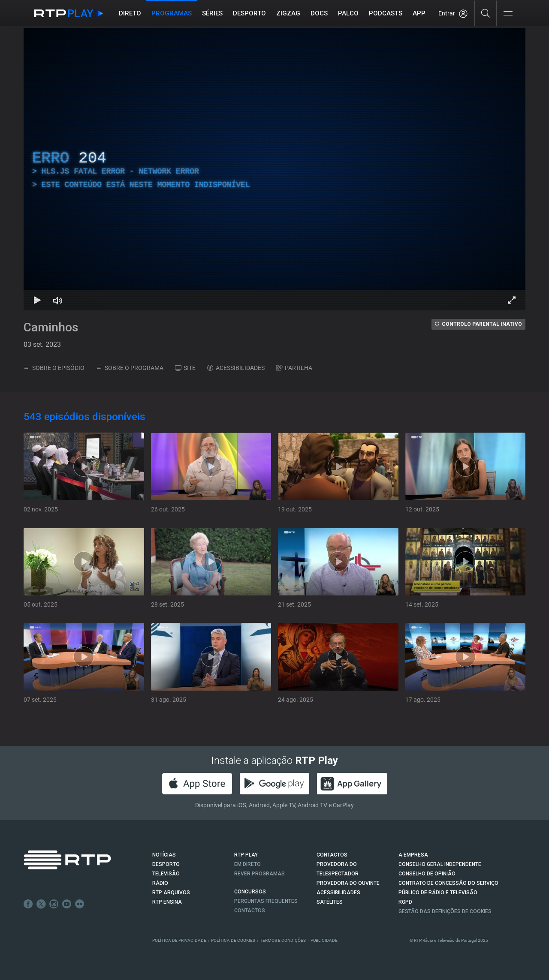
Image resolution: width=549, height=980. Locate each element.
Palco (348, 13)
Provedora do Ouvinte (348, 883)
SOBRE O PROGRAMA (130, 368)
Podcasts (386, 13)
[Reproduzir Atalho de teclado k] (37, 300)
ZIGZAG (288, 13)
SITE (185, 368)
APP (419, 13)
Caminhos (51, 327)
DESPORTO (166, 864)
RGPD (405, 902)
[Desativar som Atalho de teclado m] (58, 300)
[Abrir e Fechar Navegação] (508, 14)
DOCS (319, 13)
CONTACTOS (332, 855)
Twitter (41, 904)
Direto (130, 13)
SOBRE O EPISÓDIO (54, 368)
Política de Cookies (233, 940)
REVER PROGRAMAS (259, 874)
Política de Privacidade (179, 940)
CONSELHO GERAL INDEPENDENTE (440, 864)
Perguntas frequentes (266, 901)
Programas (172, 13)
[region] (274, 169)
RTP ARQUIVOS (171, 893)
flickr (80, 904)
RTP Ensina (167, 902)
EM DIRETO (247, 864)
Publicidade (324, 940)
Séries (212, 13)
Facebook (28, 904)
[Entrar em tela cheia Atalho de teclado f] (512, 300)
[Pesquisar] (486, 13)
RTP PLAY (246, 855)
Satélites (330, 902)
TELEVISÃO (166, 874)
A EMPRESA (413, 855)
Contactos (250, 911)
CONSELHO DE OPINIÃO (427, 874)
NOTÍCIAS (164, 855)
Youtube (67, 904)
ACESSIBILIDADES (236, 368)
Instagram (54, 904)
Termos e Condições (283, 940)
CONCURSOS (250, 892)
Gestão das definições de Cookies (445, 911)
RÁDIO (160, 883)
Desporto (249, 13)
